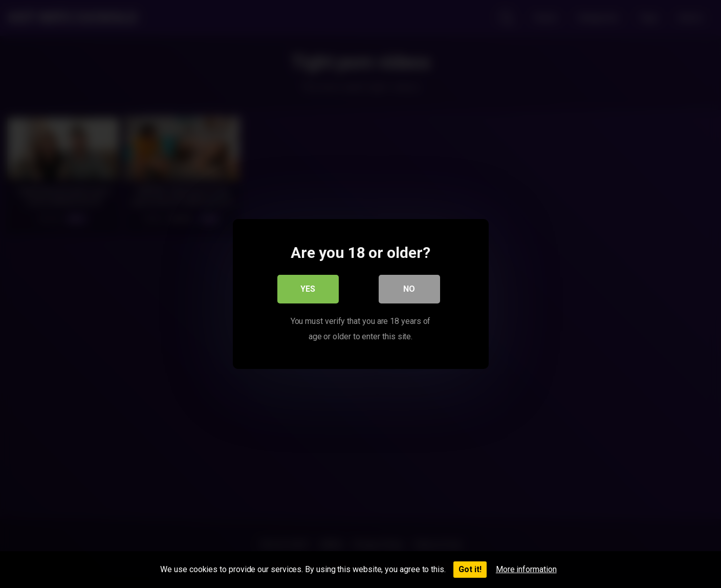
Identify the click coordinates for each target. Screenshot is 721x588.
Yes (308, 289)
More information (526, 569)
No (409, 289)
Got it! (470, 569)
